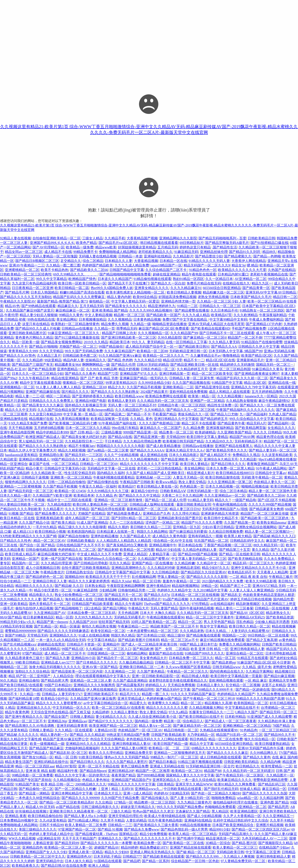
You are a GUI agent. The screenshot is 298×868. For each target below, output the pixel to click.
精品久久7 (223, 500)
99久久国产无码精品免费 (84, 351)
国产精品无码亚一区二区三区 (31, 491)
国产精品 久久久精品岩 (87, 735)
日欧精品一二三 (120, 825)
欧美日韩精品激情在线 (223, 477)
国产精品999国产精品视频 (198, 554)
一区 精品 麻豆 (256, 680)
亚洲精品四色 (32, 847)
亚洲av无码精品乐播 (279, 351)
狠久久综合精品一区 (260, 739)
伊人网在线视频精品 (102, 690)
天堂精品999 (176, 437)
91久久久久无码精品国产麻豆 (193, 694)
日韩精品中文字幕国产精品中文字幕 (123, 572)
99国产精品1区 (73, 649)
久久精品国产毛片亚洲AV (209, 599)
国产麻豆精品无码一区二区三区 (197, 726)
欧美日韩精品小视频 (50, 532)
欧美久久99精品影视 (261, 581)
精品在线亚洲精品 (65, 378)
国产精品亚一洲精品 (34, 793)
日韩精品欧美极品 (81, 541)
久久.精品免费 (194, 428)
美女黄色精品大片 (153, 658)
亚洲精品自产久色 (157, 514)
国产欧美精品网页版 (250, 428)
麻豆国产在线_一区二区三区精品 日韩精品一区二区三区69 (74, 464)
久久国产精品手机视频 (144, 387)
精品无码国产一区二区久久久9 (207, 265)
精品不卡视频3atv (82, 446)
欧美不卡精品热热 (55, 270)
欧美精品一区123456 (70, 491)
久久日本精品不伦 (224, 310)
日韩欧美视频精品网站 (111, 599)
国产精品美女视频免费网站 (61, 342)
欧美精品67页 (221, 315)
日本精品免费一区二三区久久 (191, 658)
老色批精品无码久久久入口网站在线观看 (157, 739)
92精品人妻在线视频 (15, 238)
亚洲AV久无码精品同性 (136, 690)
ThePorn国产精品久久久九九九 (167, 604)
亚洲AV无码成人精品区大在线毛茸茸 (216, 324)
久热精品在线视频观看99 (219, 730)
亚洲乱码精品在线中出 (51, 762)
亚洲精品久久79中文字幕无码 (253, 387)
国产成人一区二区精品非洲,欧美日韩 (150, 644)
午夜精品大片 (138, 608)
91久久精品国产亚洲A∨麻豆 (120, 356)
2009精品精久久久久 (91, 784)
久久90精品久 (155, 410)
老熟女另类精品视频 (213, 297)
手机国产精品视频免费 (249, 328)
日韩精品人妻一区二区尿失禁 (192, 378)
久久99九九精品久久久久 (94, 617)
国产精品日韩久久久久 (228, 464)
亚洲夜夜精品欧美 (50, 518)
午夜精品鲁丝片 (52, 572)
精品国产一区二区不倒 (245, 338)
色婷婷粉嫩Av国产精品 (164, 699)
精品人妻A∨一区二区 (155, 726)
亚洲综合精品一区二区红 (245, 653)
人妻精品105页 (105, 730)
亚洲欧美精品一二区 (178, 387)
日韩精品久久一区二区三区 (220, 306)
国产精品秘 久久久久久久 (19, 735)
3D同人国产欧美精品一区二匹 (154, 622)
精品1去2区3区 (255, 383)
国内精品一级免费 (148, 721)
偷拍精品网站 (137, 653)
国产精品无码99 (67, 843)
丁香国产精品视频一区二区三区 (228, 545)
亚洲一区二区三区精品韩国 (230, 369)
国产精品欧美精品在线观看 (164, 857)
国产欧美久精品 (63, 523)
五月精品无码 (168, 247)
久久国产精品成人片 (135, 536)
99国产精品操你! (111, 347)
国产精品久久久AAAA (147, 450)
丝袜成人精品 (250, 789)
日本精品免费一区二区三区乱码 (92, 613)
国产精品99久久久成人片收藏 (38, 328)
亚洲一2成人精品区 (138, 793)
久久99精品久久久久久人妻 (21, 599)
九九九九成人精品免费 (132, 265)
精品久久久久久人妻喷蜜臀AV (59, 703)
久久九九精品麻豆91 (186, 288)
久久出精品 (104, 802)
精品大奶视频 (129, 369)
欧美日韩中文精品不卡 (221, 518)
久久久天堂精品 (51, 351)
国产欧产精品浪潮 (42, 369)
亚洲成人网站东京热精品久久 (152, 852)
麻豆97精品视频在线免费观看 (222, 640)
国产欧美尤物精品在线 (245, 559)
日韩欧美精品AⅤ (173, 491)
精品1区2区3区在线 (220, 360)
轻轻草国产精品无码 (114, 622)
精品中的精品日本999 (52, 432)
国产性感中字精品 (190, 838)
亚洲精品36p (57, 721)
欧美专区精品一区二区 (108, 631)
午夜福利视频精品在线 (230, 504)
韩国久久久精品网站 (152, 532)
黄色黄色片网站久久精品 (34, 338)
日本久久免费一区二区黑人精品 (230, 468)
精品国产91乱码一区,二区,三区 (239, 735)
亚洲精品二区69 (94, 387)
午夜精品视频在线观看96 (165, 617)
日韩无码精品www (227, 667)
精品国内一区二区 (26, 563)
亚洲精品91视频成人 (34, 459)
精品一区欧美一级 (26, 342)
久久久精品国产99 (184, 333)
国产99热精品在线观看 (38, 306)
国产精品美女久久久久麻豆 (43, 405)
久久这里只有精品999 (45, 414)
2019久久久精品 (96, 342)
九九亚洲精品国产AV (50, 613)
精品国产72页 (108, 374)
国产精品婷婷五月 (214, 419)
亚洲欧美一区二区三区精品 (71, 477)
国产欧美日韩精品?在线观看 (21, 685)
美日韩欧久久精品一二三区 (151, 527)
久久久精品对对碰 (161, 568)
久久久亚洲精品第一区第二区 (230, 482)
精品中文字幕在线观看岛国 (40, 383)
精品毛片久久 (130, 694)
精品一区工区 (225, 658)
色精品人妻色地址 (96, 780)
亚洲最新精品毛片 (250, 360)
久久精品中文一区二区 (214, 563)
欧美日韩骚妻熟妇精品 (272, 744)
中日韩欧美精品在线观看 (183, 789)
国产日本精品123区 (151, 635)
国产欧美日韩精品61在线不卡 (201, 717)
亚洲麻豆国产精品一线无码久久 (144, 378)
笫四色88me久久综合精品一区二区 (110, 559)
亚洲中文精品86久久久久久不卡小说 (259, 568)
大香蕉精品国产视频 (142, 238)
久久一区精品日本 (219, 279)
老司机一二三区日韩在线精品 (160, 468)
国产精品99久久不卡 (280, 735)
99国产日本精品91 (58, 685)
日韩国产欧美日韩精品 (279, 644)
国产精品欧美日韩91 (194, 347)
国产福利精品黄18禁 (24, 699)
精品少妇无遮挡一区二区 (53, 590)
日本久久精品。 (217, 631)
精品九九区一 (262, 283)
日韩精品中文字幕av (271, 473)
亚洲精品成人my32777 (58, 662)
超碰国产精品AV (107, 847)
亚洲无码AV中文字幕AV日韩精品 (271, 292)
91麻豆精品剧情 (86, 590)
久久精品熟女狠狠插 (241, 401)
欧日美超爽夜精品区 (39, 617)
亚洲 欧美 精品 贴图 (41, 771)
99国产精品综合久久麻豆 (70, 459)
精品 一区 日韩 (66, 757)
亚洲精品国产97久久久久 (139, 374)
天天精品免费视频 (181, 685)
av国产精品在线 (68, 807)
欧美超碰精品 (205, 432)
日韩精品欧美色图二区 (80, 356)
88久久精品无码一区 (269, 545)
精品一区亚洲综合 (14, 464)
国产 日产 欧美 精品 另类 (99, 378)
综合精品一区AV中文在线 (173, 541)
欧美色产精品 (86, 243)
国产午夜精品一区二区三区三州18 (209, 699)
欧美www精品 (166, 482)
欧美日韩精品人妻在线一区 (158, 486)
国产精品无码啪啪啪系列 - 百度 (222, 238)
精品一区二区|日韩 (147, 581)
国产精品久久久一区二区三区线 (190, 410)
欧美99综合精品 (145, 297)
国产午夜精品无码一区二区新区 (240, 775)
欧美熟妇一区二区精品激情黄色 (75, 324)
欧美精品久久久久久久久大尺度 (242, 270)
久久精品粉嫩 (185, 563)
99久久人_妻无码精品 (148, 342)
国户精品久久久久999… (204, 857)
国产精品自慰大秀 (55, 680)
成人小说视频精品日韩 (43, 568)
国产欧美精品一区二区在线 (183, 843)
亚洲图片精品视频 (270, 825)
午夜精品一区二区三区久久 (187, 671)
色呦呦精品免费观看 (220, 807)
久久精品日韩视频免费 (226, 532)
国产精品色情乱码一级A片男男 (184, 829)
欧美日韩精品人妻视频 (184, 292)
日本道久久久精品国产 (115, 279)
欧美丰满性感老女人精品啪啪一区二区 (136, 292)
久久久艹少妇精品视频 (121, 455)
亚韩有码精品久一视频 (205, 536)
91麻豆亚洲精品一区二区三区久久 (74, 333)
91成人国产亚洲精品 (92, 523)
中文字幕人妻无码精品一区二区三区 (199, 559)
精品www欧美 (106, 247)
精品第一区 (172, 721)
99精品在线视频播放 (195, 825)
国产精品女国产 (56, 717)
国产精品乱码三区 (272, 784)
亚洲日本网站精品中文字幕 (72, 793)
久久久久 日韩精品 (267, 432)
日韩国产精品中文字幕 (127, 270)
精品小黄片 (34, 468)
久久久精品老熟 (192, 631)
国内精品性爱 (283, 599)
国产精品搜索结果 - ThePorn (96, 834)
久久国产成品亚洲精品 (130, 680)
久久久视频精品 (120, 319)
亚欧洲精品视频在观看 (226, 680)
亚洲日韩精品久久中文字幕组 (176, 419)
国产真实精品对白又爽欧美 (127, 545)
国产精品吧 (132, 861)
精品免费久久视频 (115, 324)
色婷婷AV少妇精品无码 (172, 793)
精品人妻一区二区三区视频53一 (269, 532)
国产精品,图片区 (244, 843)
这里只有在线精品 (36, 324)
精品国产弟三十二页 (235, 586)
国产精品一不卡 (139, 414)
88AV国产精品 (11, 617)
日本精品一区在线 (173, 261)
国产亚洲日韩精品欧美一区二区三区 (129, 338)
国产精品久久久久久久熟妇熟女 (115, 392)
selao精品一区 (247, 798)
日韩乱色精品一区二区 (158, 369)
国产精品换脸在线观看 (203, 635)
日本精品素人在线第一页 (116, 532)
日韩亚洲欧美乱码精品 (241, 762)
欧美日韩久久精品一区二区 (250, 626)
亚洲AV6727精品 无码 (269, 586)
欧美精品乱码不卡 (242, 572)
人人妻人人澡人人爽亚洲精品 (252, 590)
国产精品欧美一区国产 (163, 315)
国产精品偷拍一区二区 (36, 789)
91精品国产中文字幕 (227, 383)
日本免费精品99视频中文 (19, 820)
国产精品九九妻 (58, 658)
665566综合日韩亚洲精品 (222, 288)
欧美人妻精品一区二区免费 (86, 825)
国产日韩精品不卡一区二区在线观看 (227, 333)
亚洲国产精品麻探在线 (43, 392)
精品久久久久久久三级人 (19, 649)
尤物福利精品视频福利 (82, 748)
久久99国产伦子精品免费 (120, 798)
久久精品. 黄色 (141, 419)
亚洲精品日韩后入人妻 (50, 581)
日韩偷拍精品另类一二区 (137, 590)
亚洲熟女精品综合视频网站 (256, 527)
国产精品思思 (278, 807)
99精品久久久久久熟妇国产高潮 (260, 699)
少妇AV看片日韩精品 (218, 527)
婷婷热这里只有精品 (195, 247)
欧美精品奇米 (84, 495)
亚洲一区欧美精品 (14, 604)
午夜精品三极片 (281, 577)
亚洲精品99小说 (83, 658)
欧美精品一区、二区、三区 (169, 748)
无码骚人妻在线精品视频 (98, 256)
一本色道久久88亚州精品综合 (38, 798)
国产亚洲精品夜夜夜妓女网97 (257, 374)
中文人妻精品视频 (98, 315)
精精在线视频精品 (71, 690)
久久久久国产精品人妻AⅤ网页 (124, 748)
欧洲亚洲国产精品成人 (43, 437)
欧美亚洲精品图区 (244, 811)
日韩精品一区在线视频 (272, 608)
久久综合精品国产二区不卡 (166, 270)
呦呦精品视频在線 (255, 486)
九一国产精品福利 (253, 414)
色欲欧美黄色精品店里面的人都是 (269, 595)
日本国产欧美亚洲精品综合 (233, 825)
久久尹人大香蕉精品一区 (242, 816)
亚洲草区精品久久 (166, 780)
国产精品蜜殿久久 (238, 256)
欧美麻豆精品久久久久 (235, 780)
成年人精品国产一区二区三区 (87, 518)
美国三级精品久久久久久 (38, 829)
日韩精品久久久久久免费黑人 (51, 401)
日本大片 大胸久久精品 (158, 613)
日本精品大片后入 (108, 793)
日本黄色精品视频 (147, 319)
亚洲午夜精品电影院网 (17, 432)
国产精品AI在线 (120, 437)
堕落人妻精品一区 (171, 577)
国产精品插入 (53, 599)
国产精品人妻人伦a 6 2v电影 (85, 816)
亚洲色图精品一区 (71, 369)
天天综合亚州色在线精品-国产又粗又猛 (60, 712)
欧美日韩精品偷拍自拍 (45, 816)
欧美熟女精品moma (271, 523)
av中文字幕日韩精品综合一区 (105, 703)
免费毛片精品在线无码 (204, 283)
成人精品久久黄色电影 (169, 536)
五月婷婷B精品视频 (49, 428)
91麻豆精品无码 (186, 252)
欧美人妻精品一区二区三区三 (235, 847)
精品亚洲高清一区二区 (223, 838)
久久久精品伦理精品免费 (142, 441)
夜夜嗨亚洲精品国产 (262, 464)
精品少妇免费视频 (153, 834)
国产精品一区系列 (156, 861)
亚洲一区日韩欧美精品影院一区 (156, 676)
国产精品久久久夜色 (80, 374)
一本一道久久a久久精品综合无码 (61, 640)
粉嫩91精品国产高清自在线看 (82, 292)
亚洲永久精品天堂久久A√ (185, 450)
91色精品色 (249, 730)
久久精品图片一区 (280, 775)
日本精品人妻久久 (210, 685)
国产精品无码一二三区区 (84, 455)
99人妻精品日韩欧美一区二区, (23, 504)
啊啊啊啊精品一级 (96, 365)
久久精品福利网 (272, 798)
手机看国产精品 (164, 414)
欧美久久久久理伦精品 (106, 753)
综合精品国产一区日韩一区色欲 (195, 861)
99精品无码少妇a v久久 (18, 622)
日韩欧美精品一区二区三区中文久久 (38, 857)
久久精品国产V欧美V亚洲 (52, 495)
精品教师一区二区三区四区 (155, 802)
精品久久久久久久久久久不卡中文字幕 (149, 464)
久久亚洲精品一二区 (120, 671)
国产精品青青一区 (256, 288)
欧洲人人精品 (99, 866)
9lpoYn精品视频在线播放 (277, 459)
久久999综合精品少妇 (154, 383)
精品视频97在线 (41, 419)
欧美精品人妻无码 (122, 401)
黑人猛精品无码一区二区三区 (41, 441)
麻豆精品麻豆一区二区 (73, 310)
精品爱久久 (138, 703)
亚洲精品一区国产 (26, 559)
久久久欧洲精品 (246, 315)
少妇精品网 (108, 590)
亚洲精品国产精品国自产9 (131, 780)
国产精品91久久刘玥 (245, 252)
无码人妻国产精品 (164, 608)
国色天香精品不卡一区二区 (50, 604)
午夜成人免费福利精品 (266, 319)
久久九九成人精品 (196, 315)
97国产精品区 (32, 653)
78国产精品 (281, 726)
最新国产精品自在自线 (166, 653)
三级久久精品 (121, 811)
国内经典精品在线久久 (227, 671)
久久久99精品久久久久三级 (108, 491)
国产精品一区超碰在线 (253, 690)
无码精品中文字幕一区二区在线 (111, 468)
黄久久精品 (260, 550)
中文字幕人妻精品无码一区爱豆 (135, 301)
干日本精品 (113, 441)
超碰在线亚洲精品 (166, 274)
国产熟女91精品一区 (38, 757)
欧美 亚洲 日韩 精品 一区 (210, 649)
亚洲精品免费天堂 (138, 753)
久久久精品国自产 (129, 410)
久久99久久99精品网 (101, 369)
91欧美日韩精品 (91, 757)
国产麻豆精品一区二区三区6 (205, 338)
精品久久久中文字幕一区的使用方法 (82, 775)
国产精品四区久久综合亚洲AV (204, 572)
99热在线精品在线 (41, 319)
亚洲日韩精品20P (121, 771)
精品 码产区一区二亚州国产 (30, 676)
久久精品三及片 (49, 356)
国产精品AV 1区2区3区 (247, 613)
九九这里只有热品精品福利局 (34, 283)
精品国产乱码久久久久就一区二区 (242, 378)
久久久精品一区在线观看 (74, 730)
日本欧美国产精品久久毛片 (251, 297)
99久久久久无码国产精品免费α (180, 807)
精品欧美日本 (120, 342)
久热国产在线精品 (282, 270)
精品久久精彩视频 (72, 450)
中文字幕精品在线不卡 (242, 708)
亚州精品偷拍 (29, 680)
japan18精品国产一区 (166, 265)
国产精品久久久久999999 (80, 798)
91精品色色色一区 (203, 270)
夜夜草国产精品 (123, 775)
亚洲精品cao (78, 721)
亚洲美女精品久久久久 (152, 288)
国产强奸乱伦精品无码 (221, 789)
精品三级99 (176, 635)
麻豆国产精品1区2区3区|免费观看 (164, 328)
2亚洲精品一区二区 (252, 807)
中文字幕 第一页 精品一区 (83, 414)
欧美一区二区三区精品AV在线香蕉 (118, 708)
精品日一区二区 (190, 622)
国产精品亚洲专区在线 (212, 387)
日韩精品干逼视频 (35, 477)
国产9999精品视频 (151, 775)
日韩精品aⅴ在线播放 (77, 328)
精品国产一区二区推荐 (153, 771)
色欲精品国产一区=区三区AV (140, 730)
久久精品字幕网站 (259, 671)
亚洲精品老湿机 (188, 568)
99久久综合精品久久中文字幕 (252, 419)
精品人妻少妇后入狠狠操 (38, 315)
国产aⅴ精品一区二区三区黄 (108, 450)
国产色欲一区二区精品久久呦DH (216, 793)
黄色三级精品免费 (135, 766)
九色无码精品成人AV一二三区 (265, 838)
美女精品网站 (67, 319)
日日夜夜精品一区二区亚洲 (32, 288)
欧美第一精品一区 (202, 396)
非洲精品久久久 (110, 838)
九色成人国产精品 (282, 414)
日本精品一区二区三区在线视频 (195, 595)
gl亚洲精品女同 (49, 838)
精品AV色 (12, 306)
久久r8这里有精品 (53, 820)
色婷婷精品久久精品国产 (236, 694)
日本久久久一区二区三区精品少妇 (38, 374)
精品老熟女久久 (278, 613)
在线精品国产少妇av (274, 847)
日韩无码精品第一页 (203, 491)
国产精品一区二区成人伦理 (166, 500)
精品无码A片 (256, 423)
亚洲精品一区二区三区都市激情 (119, 500)
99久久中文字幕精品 (51, 279)
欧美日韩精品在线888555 (235, 473)
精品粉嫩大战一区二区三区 (223, 292)
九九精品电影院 (59, 504)
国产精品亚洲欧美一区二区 (181, 459)
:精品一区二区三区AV (49, 541)
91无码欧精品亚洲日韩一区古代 (210, 766)
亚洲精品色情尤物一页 (178, 301)
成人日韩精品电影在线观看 (221, 757)
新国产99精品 (15, 635)
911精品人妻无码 (200, 500)
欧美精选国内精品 (81, 532)
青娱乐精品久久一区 (193, 414)
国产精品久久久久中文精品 (139, 495)
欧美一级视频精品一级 (47, 744)
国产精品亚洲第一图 (149, 437)
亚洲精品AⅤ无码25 (250, 617)
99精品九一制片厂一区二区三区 (174, 757)
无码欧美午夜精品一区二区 (262, 477)
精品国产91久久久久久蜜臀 (202, 523)
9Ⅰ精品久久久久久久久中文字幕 (131, 784)
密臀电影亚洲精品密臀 (270, 780)
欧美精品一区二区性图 (137, 550)
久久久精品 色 (106, 495)
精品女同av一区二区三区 (24, 252)
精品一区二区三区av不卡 (180, 640)
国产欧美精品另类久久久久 (227, 450)
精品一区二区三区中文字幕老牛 (210, 617)
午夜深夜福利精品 (273, 315)
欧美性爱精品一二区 (277, 766)
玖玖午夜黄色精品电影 (165, 820)
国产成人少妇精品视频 (204, 816)
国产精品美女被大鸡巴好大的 (84, 437)
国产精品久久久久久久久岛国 (265, 793)
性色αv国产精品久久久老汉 (153, 811)
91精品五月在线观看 (253, 658)
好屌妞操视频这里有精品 (137, 247)
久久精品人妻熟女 (124, 712)
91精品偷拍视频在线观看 (152, 279)
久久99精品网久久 (264, 753)
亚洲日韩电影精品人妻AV (132, 744)
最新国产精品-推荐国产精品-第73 (62, 301)
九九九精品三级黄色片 (194, 802)
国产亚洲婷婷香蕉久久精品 (93, 396)
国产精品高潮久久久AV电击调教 (30, 726)
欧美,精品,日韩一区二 (57, 784)
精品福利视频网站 (186, 586)
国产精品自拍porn (93, 771)
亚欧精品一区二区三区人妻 (91, 680)
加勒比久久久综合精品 (32, 671)
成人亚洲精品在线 (154, 455)
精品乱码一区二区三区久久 (253, 563)
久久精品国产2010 (83, 622)
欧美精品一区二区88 (152, 351)
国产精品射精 (108, 550)
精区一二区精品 (58, 396)
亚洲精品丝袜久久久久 (34, 708)
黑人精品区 (220, 811)
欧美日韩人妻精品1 (195, 464)
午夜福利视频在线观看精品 (114, 477)
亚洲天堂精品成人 (131, 699)
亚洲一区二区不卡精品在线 (99, 766)
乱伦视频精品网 (144, 577)
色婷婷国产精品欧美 (97, 265)
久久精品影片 (183, 256)
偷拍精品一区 (99, 301)
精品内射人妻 (74, 360)
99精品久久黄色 (71, 315)
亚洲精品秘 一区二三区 (154, 477)
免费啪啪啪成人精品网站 (118, 252)
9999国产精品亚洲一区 (140, 432)
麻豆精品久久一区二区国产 (161, 428)
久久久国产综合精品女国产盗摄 (61, 410)
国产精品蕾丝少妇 (209, 256)
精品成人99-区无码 (40, 807)
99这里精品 (53, 360)
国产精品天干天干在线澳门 (129, 283)
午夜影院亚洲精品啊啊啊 (126, 586)
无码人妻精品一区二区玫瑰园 (55, 256)
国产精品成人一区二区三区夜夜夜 (230, 721)
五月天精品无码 (92, 306)
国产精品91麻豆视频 (279, 676)
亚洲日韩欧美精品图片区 (27, 333)
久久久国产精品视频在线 (191, 383)
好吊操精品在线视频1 (32, 811)
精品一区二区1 (192, 703)
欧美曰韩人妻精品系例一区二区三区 (100, 504)
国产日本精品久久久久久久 (97, 662)
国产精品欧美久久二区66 (89, 270)
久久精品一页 (104, 328)
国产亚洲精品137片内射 (264, 324)
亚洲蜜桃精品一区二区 (22, 270)
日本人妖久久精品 (79, 861)
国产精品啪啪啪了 (68, 608)
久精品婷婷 (100, 712)
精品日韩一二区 (285, 297)
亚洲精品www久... (148, 789)
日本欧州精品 (235, 717)
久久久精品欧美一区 (47, 473)
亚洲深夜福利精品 (220, 428)
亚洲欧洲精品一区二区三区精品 (247, 726)
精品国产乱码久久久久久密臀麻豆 (79, 297)
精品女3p (238, 265)
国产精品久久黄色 (257, 757)
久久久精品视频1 (230, 396)
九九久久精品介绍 (148, 360)
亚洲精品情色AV (79, 857)
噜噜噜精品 (231, 356)
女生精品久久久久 (281, 428)
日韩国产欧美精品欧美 (168, 735)
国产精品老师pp (224, 662)
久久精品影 (248, 459)
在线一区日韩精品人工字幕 (186, 342)
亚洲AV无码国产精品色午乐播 (261, 748)
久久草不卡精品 (112, 820)
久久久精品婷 (32, 360)
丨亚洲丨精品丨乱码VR (115, 789)
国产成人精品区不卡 (215, 455)
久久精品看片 (53, 509)
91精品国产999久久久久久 (204, 653)
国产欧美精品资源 (280, 617)
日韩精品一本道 (130, 256)
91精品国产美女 (27, 784)
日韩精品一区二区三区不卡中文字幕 (182, 662)
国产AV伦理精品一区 (48, 247)
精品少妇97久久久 (216, 568)
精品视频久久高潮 (218, 703)
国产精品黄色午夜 (231, 423)
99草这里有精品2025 (121, 383)
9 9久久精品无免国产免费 (28, 423)
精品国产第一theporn (52, 622)
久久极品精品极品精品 (136, 662)
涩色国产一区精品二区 (163, 523)
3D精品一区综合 (218, 843)
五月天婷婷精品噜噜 (267, 392)
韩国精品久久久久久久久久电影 (121, 446)
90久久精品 (9, 680)
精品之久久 (117, 387)
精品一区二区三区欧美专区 (212, 374)
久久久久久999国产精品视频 (270, 504)
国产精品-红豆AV (13, 369)
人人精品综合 (63, 676)
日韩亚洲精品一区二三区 (106, 653)
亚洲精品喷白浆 (51, 455)
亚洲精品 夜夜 (16, 816)
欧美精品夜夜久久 (26, 866)
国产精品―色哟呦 (267, 256)
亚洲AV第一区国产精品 (100, 667)
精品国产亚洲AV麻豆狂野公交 (66, 739)
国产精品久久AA (224, 347)
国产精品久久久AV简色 (18, 356)
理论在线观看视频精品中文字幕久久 (103, 676)
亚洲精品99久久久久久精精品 (88, 744)
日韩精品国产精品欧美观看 (92, 604)
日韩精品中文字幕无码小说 (65, 468)
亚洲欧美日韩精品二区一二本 (142, 667)
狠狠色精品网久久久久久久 (26, 482)
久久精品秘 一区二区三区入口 (108, 649)
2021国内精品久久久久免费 (223, 581)
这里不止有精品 (274, 685)
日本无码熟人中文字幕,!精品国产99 (235, 351)
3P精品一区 (210, 586)
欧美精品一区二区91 (187, 771)
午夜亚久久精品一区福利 (98, 486)
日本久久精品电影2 (184, 455)
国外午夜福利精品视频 (197, 608)
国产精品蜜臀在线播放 (192, 310)
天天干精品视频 (20, 428)
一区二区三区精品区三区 (278, 730)
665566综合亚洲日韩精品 (234, 744)
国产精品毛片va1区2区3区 (119, 243)
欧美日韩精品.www (129, 396)
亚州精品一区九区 (187, 527)
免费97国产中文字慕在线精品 (185, 319)
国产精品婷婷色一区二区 (45, 577)
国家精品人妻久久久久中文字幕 (190, 775)
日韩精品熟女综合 (80, 572)
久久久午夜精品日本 (34, 378)
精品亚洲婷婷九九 (162, 306)
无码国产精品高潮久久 (236, 834)
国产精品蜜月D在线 (41, 690)
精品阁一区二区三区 (129, 315)
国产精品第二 (115, 414)
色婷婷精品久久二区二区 (77, 550)
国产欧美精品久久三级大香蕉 (156, 825)
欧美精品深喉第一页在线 (110, 419)
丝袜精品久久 (96, 360)
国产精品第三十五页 (235, 550)
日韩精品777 (132, 857)
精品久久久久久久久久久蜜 (167, 708)
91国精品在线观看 (108, 861)
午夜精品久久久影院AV (18, 301)
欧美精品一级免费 (80, 247)
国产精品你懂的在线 (103, 482)
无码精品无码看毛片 (129, 617)
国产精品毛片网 (17, 292)
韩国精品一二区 (234, 635)
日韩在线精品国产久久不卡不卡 (80, 545)
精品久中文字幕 (201, 744)
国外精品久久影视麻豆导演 (86, 405)
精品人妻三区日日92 (185, 509)
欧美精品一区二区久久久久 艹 (166, 356)
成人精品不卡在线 (58, 252)
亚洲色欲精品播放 (104, 536)
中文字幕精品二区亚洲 (263, 852)
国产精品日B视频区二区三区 (37, 261)
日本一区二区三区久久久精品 (88, 428)
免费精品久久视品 (246, 455)
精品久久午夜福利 (129, 604)
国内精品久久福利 (111, 473)
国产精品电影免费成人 (124, 514)
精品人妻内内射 (119, 297)
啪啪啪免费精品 (223, 798)
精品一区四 (64, 617)
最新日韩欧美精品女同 (194, 504)
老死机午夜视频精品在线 (269, 274)
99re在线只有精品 (125, 428)
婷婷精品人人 (156, 685)
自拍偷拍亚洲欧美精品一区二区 (57, 238)
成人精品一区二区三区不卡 (65, 653)
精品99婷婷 (129, 847)
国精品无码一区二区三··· (275, 365)
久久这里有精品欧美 (277, 455)
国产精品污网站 (115, 608)
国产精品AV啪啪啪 (43, 347)
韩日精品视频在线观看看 (159, 243)
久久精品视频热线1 (145, 459)
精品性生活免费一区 (223, 405)
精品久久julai (121, 581)
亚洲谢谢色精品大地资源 (220, 514)
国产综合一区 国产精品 (37, 545)
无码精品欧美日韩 (230, 852)
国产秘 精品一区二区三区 (196, 852)
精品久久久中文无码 (20, 410)
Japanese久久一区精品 (261, 396)
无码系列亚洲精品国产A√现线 (225, 509)
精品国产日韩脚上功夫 (119, 333)
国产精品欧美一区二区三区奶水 (265, 518)
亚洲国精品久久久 (63, 635)
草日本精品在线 (190, 545)
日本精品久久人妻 (118, 261)
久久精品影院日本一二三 (84, 441)
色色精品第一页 (192, 486)
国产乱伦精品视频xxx (20, 644)
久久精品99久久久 (219, 441)
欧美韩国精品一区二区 (251, 703)
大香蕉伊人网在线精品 (249, 261)
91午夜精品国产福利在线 (118, 423)
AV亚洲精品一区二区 (250, 279)
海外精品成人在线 (79, 599)
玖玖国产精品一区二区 (211, 541)
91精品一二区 (187, 306)
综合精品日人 (193, 721)
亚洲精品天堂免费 (283, 680)
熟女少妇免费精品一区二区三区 (79, 595)
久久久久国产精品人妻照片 (127, 762)
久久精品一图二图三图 (63, 265)
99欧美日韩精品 (27, 662)
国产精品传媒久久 (155, 798)
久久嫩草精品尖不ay (206, 356)
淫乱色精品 (245, 622)
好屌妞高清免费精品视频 (177, 297)
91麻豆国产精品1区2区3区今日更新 (264, 662)
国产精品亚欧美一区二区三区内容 (77, 671)
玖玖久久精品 (120, 563)
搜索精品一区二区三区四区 (83, 383)
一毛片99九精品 (45, 527)
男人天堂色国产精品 (219, 622)
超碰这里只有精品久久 (138, 807)
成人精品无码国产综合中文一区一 (151, 347)
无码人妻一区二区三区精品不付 (132, 405)
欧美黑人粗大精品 (238, 536)
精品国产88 (213, 771)
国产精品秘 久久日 (69, 586)
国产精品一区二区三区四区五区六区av (261, 829)
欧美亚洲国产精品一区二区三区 (113, 726)
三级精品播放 (111, 432)
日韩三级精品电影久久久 (100, 807)
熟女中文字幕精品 (214, 626)
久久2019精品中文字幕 (210, 590)
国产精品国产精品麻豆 (46, 748)
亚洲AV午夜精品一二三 (27, 265)
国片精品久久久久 (75, 392)
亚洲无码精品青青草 (72, 726)
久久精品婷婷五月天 (192, 369)
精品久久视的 (118, 527)
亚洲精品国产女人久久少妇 (46, 852)
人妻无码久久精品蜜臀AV (250, 631)
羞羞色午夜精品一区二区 (181, 581)
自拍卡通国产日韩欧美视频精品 (86, 568)
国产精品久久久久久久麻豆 (227, 753)
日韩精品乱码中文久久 (247, 541)
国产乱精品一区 (46, 626)
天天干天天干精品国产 (79, 838)
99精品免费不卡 (85, 252)
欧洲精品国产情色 (82, 279)
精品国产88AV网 (242, 437)
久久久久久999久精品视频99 (151, 310)
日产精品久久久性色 (15, 541)
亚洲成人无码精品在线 (167, 766)
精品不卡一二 (194, 360)
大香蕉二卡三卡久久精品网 (182, 495)
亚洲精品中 (111, 644)
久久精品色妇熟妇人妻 (200, 550)
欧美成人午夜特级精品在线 (165, 816)
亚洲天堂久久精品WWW (194, 784)
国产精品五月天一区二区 (123, 595)
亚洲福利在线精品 (158, 256)
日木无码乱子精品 (107, 857)
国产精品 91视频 (110, 829)
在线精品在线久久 (236, 283)
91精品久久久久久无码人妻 (209, 261)
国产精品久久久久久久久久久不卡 (149, 838)
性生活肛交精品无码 (80, 473)
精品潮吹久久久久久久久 (34, 586)
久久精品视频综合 (67, 780)
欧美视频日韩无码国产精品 (183, 441)
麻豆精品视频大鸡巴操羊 (56, 554)
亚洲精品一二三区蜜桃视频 (21, 486)
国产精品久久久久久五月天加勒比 (26, 297)
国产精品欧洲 (143, 649)
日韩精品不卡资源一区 (84, 644)
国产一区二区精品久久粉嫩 (75, 789)
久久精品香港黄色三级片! (24, 658)
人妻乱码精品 (136, 820)
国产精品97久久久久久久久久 (111, 721)
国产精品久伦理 (123, 365)
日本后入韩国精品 (44, 292)
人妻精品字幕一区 (163, 554)
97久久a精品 (178, 712)
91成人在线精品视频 (94, 635)
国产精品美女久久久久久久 (126, 306)
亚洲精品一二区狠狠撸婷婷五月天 (180, 753)
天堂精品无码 (37, 635)
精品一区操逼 (70, 626)
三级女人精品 (92, 238)
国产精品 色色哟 (120, 360)
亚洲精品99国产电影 (91, 401)
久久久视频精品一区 (153, 333)
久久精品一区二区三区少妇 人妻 (221, 301)
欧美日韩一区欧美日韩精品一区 (82, 283)
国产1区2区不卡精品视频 (276, 500)
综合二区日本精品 (233, 491)
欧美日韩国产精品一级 (171, 744)
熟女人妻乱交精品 (192, 482)
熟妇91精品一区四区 (188, 279)
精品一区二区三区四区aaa (35, 766)
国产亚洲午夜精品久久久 (24, 717)
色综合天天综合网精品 (107, 739)
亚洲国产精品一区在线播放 (152, 563)
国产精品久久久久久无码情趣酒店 (63, 631)
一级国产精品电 (244, 500)
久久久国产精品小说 (34, 523)
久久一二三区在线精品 (127, 523)
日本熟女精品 (95, 586)
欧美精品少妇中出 (55, 699)
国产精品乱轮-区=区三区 (68, 753)
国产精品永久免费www (142, 829)
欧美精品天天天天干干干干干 (108, 577)
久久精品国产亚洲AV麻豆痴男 (93, 699)
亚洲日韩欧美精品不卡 (101, 694)
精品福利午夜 (68, 771)
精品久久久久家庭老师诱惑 (89, 581)
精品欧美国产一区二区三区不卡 (174, 626)
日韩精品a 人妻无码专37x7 (62, 694)
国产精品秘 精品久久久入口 (274, 536)
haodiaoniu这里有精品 (21, 455)
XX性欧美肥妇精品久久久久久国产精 (28, 536)
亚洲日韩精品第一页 (175, 374)
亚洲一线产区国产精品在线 (61, 559)
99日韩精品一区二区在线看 (268, 635)
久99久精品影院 (170, 338)
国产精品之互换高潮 (262, 640)
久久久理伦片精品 (186, 514)
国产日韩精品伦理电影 (91, 563)
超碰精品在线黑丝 (51, 644)
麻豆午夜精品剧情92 (274, 401)
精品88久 (269, 252)
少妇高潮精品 (50, 649)
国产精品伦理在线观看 (108, 509)
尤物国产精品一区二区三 (78, 347)
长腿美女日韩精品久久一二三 (211, 712)
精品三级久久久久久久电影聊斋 (82, 527)
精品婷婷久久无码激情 (237, 365)
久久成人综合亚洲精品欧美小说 (153, 717)
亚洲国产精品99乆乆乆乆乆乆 (52, 243)
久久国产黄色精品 (151, 671)
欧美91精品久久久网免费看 (235, 784)
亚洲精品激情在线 (14, 419)
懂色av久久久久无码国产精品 (127, 757)
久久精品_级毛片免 (257, 667)
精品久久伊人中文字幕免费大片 (32, 450)
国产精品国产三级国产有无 (32, 365)
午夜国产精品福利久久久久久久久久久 (245, 410)
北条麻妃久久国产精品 (193, 811)
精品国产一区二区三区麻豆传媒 (264, 514)
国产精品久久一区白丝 (168, 283)
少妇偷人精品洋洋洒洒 (272, 622)
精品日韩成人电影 (195, 676)
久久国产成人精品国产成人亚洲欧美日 (156, 473)
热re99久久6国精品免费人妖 (112, 288)
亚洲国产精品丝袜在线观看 (190, 847)
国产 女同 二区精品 (172, 649)
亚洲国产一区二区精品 (207, 401)
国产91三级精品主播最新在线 (77, 338)
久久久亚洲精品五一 (278, 816)
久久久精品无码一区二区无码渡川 (249, 771)
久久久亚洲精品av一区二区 (225, 495)
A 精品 (10, 708)
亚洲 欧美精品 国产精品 (110, 310)
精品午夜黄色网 (17, 712)
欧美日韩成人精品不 (20, 554)
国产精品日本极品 (163, 762)
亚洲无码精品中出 (50, 861)
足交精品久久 (71, 261)
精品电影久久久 (41, 595)
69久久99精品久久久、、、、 (75, 274)
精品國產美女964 (68, 365)
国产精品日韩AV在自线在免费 (64, 866)
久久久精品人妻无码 (224, 342)
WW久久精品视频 (22, 838)
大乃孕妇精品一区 (201, 735)
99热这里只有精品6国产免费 (128, 735)
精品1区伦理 (172, 360)
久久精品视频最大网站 (206, 708)
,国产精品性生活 (224, 247)
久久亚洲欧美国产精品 (234, 432)
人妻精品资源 (43, 843)
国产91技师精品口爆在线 (269, 243)
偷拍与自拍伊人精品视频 (34, 608)
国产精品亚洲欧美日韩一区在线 (194, 365)
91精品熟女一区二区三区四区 (262, 310)
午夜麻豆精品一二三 (133, 626)
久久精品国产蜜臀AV (154, 559)
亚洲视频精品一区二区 (17, 387)
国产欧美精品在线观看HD (210, 328)
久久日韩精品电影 (165, 572)
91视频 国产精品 (21, 514)
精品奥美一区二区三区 (176, 432)
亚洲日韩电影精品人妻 (247, 649)
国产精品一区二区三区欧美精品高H (66, 802)
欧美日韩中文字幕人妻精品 (207, 437)
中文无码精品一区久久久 (71, 708)
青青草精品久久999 (23, 351)
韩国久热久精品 (123, 635)
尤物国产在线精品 (92, 514)
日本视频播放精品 (92, 319)
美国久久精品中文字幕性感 (21, 739)
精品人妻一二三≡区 (30, 396)
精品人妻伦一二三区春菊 (234, 608)
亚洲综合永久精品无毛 (221, 459)
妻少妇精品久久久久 (111, 717)
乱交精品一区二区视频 (243, 685)
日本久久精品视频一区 (223, 486)
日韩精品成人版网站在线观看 (152, 504)
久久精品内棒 (270, 762)
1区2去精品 (92, 608)
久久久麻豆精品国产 (120, 351)
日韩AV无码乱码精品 (153, 365)
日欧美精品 (165, 784)
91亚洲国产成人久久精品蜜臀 (270, 717)
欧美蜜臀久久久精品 (164, 703)
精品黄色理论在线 (270, 437)
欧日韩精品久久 (248, 766)
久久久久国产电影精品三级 (159, 423)
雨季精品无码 (127, 328)
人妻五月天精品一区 (188, 477)
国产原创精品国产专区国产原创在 (26, 780)
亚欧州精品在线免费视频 (188, 392)
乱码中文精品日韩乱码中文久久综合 (241, 820)
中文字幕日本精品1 (102, 640)
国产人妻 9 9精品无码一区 (190, 798)
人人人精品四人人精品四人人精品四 (124, 541)
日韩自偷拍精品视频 (41, 550)
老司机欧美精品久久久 (155, 252)
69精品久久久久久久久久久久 (214, 748)
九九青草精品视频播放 (72, 419)
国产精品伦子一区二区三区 (117, 658)
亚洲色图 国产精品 (274, 802)
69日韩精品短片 (192, 243)
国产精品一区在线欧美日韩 (240, 554)
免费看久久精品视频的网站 (240, 644)
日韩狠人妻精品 (82, 717)
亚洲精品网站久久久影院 (178, 238)
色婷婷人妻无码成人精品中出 (51, 834)
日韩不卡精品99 (51, 825)
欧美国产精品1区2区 (257, 356)
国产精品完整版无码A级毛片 (227, 243)
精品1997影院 (66, 766)
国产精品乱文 (231, 595)
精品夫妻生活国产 (19, 762)
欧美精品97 (127, 486)
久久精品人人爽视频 (239, 857)
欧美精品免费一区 (147, 843)
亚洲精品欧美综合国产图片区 (180, 518)
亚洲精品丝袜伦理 (214, 252)
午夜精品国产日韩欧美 (137, 482)
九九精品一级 (140, 324)
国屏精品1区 (129, 834)
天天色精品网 (128, 613)
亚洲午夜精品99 (158, 586)
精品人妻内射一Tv (54, 735)
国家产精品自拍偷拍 (74, 536)
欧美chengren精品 (101, 410)
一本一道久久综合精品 (199, 780)
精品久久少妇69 (117, 852)
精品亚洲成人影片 (201, 473)
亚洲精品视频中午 (163, 545)
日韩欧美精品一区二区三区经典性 (26, 274)
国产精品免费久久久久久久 (55, 514)
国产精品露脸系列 (130, 685)
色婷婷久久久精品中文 (174, 590)
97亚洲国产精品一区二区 (77, 829)
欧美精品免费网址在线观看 (166, 396)
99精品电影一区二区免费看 (32, 775)
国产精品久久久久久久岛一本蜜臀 (106, 843)
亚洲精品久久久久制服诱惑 (94, 685)
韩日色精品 (198, 739)
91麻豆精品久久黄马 (267, 369)
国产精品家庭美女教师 (266, 509)
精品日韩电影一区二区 (181, 730)
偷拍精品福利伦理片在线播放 (236, 802)
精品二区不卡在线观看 (199, 423)
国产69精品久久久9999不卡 (213, 690)
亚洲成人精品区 (135, 554)
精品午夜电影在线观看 (199, 274)
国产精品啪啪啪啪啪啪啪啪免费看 (125, 274)
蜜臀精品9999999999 (20, 631)
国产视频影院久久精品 (275, 843)
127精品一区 (123, 802)
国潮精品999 (74, 577)
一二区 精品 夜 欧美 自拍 (248, 577)
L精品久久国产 (247, 712)
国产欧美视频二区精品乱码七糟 (73, 423)
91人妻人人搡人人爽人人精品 (58, 387)
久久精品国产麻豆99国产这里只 (30, 310)
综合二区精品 (93, 261)
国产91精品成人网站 (83, 820)
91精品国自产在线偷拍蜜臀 (262, 342)
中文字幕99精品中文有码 (228, 319)
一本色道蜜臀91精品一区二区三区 (152, 631)
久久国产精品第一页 (240, 523)
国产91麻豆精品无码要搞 (188, 532)
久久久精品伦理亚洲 (56, 563)
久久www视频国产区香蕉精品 (188, 667)
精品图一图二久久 (155, 694)
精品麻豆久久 (68, 306)
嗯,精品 (252, 265)
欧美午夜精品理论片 (146, 599)
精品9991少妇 (220, 829)
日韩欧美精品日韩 (261, 238)
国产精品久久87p (157, 595)
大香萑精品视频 (146, 261)
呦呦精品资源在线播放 (169, 324)
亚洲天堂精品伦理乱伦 (126, 816)
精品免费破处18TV (154, 847)
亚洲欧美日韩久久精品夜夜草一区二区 (79, 811)
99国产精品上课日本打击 (198, 644)
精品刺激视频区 (248, 604)
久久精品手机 (115, 238)
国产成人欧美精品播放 (163, 446)
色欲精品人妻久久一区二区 (274, 482)
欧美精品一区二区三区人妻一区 (68, 847)
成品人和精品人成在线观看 (229, 392)
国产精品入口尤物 (224, 414)
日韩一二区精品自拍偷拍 (67, 482)
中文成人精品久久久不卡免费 (99, 554)
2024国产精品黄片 (154, 392)
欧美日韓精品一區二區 (72, 288)
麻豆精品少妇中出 (145, 491)
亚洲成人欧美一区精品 (86, 852)
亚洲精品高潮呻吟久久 (129, 568)
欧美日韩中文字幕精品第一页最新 (236, 676)
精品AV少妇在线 (168, 550)
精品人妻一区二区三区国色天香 (273, 491)
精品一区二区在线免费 (226, 739)
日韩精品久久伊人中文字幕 (259, 347)
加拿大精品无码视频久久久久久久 (55, 667)
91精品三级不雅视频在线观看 (200, 762)
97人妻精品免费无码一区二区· (243, 861)
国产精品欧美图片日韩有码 (139, 640)
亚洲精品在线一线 (282, 383)
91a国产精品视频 (175, 599)
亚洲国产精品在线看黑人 (234, 446)
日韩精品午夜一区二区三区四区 (182, 405)
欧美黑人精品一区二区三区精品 (193, 834)
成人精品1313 (23, 532)
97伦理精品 (200, 604)
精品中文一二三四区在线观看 (70, 500)
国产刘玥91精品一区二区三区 (134, 518)
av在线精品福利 (222, 604)
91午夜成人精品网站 (271, 468)
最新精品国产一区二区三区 (147, 509)
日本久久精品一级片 (15, 495)
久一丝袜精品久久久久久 (110, 459)
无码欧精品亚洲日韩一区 (188, 351)
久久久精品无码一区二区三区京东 (163, 401)
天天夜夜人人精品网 (272, 572)
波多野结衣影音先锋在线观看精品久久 (178, 680)
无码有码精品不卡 (248, 441)
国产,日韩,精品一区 (85, 432)
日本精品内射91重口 (233, 274)
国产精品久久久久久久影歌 (207, 577)
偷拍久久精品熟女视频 (99, 626)
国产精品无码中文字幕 (173, 690)
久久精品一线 (30, 694)
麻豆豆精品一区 (274, 789)
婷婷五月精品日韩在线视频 (251, 599)
